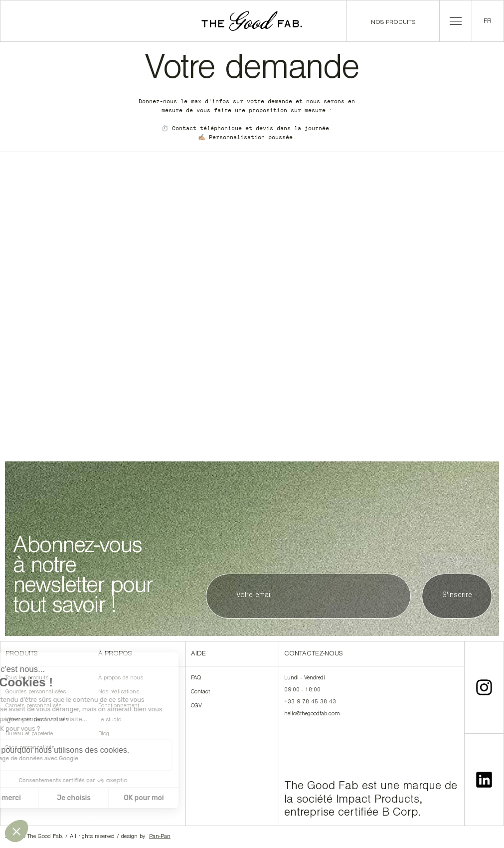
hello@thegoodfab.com (312, 714)
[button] (456, 21)
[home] (252, 21)
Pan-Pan (160, 837)
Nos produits (393, 23)
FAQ (196, 678)
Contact (200, 692)
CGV (196, 706)
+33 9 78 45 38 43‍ (310, 702)
